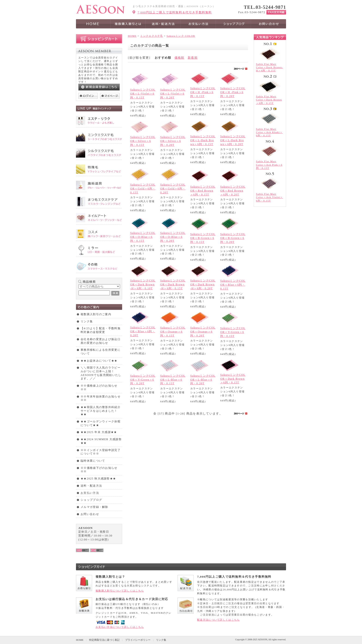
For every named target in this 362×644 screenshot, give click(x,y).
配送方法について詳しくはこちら (219, 620)
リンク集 (87, 321)
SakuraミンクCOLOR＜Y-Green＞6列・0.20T (143, 380)
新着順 (193, 58)
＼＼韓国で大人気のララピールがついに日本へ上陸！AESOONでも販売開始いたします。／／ (101, 373)
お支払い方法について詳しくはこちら (120, 627)
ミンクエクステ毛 (151, 36)
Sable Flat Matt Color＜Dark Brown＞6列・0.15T (269, 100)
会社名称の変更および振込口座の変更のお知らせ (101, 341)
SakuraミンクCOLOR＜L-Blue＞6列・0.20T (203, 380)
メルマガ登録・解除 (94, 507)
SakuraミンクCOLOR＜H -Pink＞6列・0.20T (233, 92)
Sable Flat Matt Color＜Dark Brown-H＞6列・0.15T (270, 67)
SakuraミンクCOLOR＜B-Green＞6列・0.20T (233, 238)
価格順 (179, 58)
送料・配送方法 (91, 486)
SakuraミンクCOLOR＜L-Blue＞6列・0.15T (173, 380)
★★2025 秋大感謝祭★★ (98, 479)
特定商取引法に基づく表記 (104, 640)
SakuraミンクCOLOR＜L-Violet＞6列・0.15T (143, 94)
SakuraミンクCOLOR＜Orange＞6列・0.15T (173, 332)
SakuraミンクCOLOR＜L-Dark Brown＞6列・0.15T (203, 140)
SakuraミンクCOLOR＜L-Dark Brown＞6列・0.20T (233, 140)
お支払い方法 (90, 493)
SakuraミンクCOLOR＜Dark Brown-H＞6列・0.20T (203, 284)
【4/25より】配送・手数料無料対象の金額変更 (101, 330)
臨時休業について (93, 461)
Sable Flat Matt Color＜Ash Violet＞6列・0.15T (270, 197)
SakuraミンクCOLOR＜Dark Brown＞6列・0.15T (233, 379)
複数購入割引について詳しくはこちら (120, 591)
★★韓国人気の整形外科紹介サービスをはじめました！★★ (101, 411)
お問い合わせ (90, 514)
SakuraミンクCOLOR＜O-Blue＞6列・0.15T (143, 237)
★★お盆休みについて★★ (99, 361)
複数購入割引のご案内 (96, 314)
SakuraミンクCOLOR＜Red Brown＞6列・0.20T (233, 191)
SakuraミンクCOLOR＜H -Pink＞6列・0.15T (203, 92)
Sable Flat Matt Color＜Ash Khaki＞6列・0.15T (269, 132)
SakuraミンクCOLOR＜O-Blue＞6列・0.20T (173, 237)
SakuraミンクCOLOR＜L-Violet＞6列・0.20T (173, 94)
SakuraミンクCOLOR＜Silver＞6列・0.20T (173, 141)
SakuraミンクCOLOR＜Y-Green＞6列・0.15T (233, 332)
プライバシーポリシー (138, 640)
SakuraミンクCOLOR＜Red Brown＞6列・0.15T (203, 191)
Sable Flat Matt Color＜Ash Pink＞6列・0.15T (269, 165)
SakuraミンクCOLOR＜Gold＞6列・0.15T (143, 189)
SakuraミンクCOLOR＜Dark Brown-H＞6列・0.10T (143, 284)
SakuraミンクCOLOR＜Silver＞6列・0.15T (143, 141)
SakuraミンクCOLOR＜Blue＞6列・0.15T (233, 285)
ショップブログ (91, 500)
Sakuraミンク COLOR (181, 36)
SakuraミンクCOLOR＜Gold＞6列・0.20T (173, 189)
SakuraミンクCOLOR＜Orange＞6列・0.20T (203, 332)
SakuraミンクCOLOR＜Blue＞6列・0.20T (143, 331)
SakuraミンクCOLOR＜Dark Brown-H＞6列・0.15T (173, 284)
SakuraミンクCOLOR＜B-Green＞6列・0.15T (203, 238)
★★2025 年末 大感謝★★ (99, 432)
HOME (132, 36)
